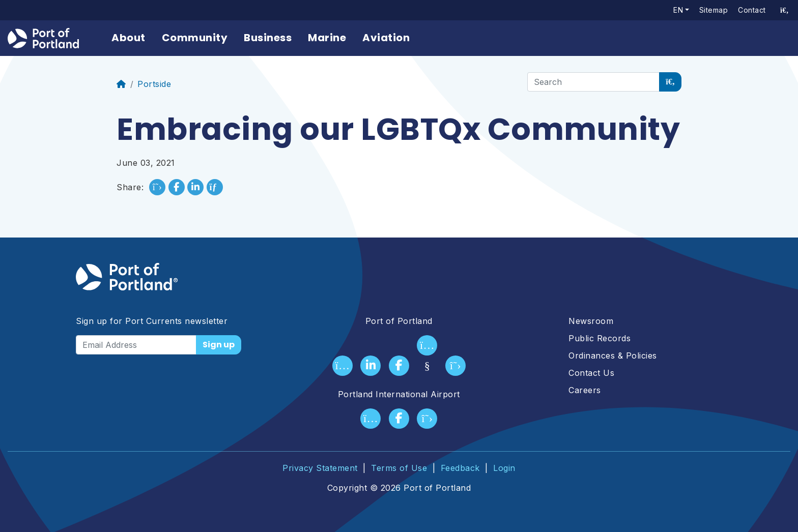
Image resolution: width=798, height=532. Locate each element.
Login (504, 468)
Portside (154, 84)
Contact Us (591, 373)
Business (268, 38)
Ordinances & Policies (613, 356)
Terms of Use (399, 468)
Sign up (219, 345)
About (129, 38)
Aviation (386, 38)
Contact (752, 10)
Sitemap (714, 10)
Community (195, 38)
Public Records (600, 338)
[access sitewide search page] (785, 10)
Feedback (460, 468)
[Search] (593, 82)
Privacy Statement (320, 468)
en (678, 10)
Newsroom (591, 321)
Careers (585, 390)
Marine (327, 38)
